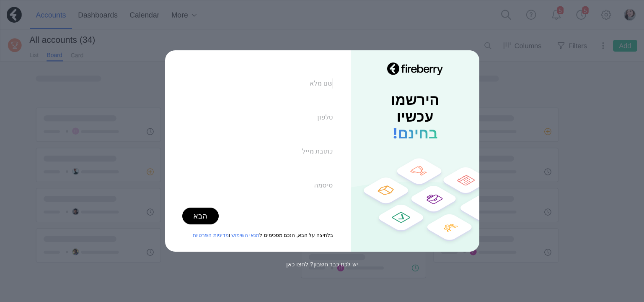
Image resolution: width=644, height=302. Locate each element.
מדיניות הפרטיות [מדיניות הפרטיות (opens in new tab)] (211, 235)
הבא (200, 216)
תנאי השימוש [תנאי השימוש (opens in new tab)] (245, 235)
